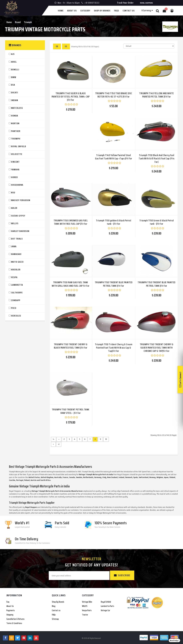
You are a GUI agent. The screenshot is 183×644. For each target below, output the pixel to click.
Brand (18, 22)
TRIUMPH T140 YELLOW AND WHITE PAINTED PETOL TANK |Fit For (157, 95)
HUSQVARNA (17, 185)
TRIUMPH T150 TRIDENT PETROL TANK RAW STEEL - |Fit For (71, 411)
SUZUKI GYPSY (18, 216)
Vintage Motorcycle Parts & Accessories (111, 513)
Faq (8, 602)
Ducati (15, 93)
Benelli (15, 70)
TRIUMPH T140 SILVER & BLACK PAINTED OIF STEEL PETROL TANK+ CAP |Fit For (71, 97)
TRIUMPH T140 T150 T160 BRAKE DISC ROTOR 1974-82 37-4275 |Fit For (114, 95)
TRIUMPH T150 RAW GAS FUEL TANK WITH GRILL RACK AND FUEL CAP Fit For (71, 284)
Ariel (14, 62)
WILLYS (15, 224)
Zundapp (16, 300)
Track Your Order (125, 3)
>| (59, 444)
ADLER (14, 208)
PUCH (14, 308)
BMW (14, 77)
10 (106, 439)
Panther (16, 131)
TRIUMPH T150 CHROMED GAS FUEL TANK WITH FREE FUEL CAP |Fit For (71, 222)
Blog (54, 606)
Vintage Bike (87, 602)
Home (9, 22)
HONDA (15, 116)
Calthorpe (17, 293)
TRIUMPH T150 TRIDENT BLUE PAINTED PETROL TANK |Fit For (114, 284)
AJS (13, 54)
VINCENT (15, 162)
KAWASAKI (16, 254)
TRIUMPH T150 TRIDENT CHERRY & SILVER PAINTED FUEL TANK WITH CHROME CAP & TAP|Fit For (157, 348)
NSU (13, 193)
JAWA (14, 247)
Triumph (28, 22)
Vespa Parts (87, 610)
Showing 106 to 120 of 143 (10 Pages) (85, 46)
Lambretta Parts (107, 606)
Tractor (85, 615)
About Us (10, 606)
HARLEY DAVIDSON (20, 231)
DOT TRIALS (17, 239)
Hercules (16, 316)
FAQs (54, 615)
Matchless (17, 108)
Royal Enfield (19, 147)
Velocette (17, 154)
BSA (13, 85)
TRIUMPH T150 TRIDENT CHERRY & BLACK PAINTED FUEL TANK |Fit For (71, 346)
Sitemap (55, 619)
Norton (15, 124)
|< (54, 439)
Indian (15, 100)
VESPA (14, 277)
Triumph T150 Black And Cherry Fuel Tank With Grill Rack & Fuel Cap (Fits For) (157, 159)
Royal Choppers (15, 491)
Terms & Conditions (14, 623)
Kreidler (16, 270)
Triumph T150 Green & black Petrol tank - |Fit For (157, 222)
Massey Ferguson (21, 200)
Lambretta (17, 285)
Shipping (10, 615)
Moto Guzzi (17, 262)
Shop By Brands (58, 602)
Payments (11, 610)
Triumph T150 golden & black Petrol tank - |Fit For (114, 222)
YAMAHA (15, 170)
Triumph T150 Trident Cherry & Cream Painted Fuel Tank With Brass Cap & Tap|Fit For (114, 348)
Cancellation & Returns (15, 619)
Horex (14, 177)
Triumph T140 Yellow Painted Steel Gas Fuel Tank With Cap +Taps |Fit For (114, 157)
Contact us (56, 610)
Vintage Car (105, 610)
